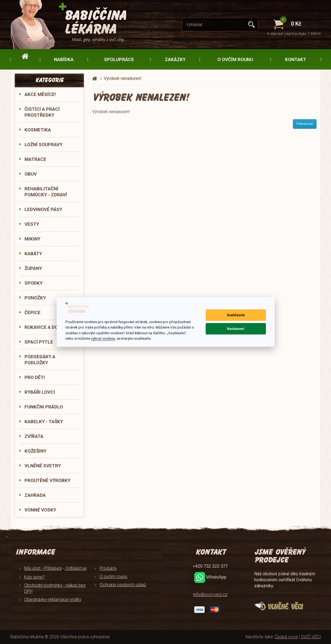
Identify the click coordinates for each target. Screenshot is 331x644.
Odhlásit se (76, 568)
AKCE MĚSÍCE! (40, 94)
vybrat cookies (103, 338)
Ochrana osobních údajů (123, 585)
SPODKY (34, 283)
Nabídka (64, 59)
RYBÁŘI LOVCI (40, 392)
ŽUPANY (33, 268)
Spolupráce (119, 59)
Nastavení (236, 329)
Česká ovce (286, 637)
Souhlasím (236, 315)
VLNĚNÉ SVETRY (43, 466)
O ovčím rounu (235, 59)
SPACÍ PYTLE (39, 342)
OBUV (31, 174)
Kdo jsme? (34, 577)
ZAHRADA (35, 495)
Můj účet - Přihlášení (43, 568)
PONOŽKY (35, 298)
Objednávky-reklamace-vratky (53, 599)
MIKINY (32, 239)
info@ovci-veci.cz (210, 595)
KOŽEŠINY (35, 451)
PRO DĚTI (35, 377)
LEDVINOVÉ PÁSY (43, 209)
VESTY (32, 224)
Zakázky (175, 59)
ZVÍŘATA (34, 436)
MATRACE (35, 159)
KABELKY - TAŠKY (44, 422)
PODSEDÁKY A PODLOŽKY (40, 360)
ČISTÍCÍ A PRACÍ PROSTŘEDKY (42, 112)
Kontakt (296, 59)
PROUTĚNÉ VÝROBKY (47, 480)
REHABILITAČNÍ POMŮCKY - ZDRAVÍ (46, 192)
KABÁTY (33, 254)
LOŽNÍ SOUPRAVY (43, 145)
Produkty (108, 568)
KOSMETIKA (38, 130)
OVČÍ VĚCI (311, 637)
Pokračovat (305, 124)
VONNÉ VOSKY (40, 510)
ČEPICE (33, 312)
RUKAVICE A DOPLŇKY (49, 327)
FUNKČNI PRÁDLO (44, 407)
